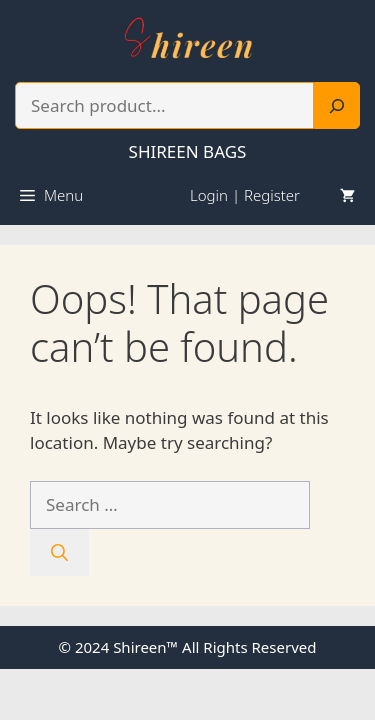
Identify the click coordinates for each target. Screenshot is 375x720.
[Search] (337, 106)
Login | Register (245, 195)
